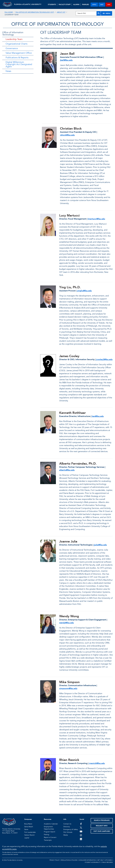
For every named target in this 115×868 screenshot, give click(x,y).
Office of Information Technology (13, 34)
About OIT (61, 12)
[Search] (99, 13)
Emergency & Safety (71, 829)
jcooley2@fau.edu (104, 360)
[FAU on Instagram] (81, 835)
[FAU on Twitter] (81, 828)
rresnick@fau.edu (97, 763)
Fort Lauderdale (30, 832)
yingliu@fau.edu (84, 291)
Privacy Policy (55, 860)
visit (102, 5)
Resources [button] (48, 819)
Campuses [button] (28, 819)
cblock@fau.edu (67, 135)
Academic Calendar (51, 824)
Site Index (108, 860)
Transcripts (48, 840)
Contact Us (67, 824)
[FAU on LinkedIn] (81, 839)
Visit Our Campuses (102, 831)
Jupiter (27, 838)
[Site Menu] (106, 13)
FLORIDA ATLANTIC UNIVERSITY (28, 4)
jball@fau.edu (66, 60)
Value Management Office (19, 53)
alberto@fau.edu (67, 470)
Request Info (102, 826)
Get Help (100, 860)
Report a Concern (50, 837)
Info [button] (65, 819)
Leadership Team (14, 39)
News (8, 71)
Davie (26, 829)
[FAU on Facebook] (81, 824)
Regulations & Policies (69, 860)
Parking (47, 835)
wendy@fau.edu (67, 623)
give (109, 5)
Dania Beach (29, 827)
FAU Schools (68, 832)
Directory (67, 827)
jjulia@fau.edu (100, 545)
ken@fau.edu (98, 416)
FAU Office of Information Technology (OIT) (35, 12)
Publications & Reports (17, 58)
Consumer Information (87, 860)
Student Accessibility (93, 862)
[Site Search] (88, 13)
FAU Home (9, 12)
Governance (12, 48)
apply (94, 5)
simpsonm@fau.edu (68, 688)
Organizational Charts (17, 44)
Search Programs (102, 820)
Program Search (50, 832)
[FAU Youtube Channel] (81, 831)
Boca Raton (28, 824)
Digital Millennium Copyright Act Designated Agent (19, 64)
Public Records (107, 862)
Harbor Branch (29, 835)
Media (66, 835)
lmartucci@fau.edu (96, 219)
